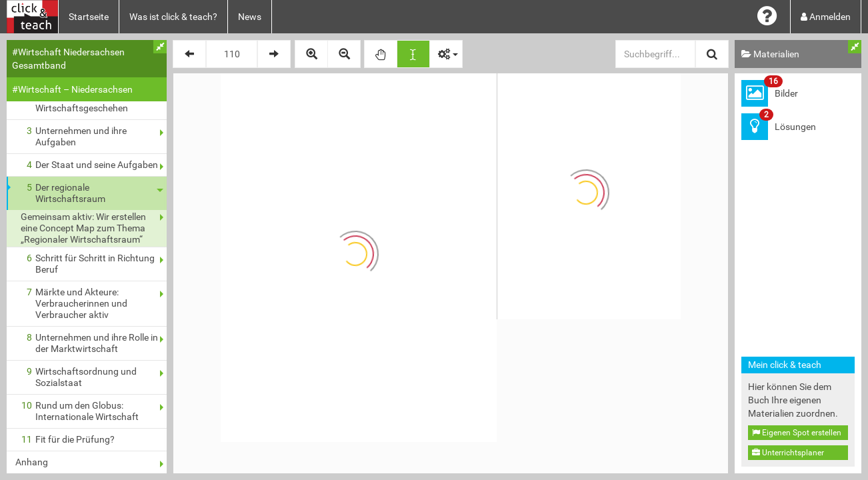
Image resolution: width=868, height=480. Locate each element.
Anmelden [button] (826, 17)
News (250, 17)
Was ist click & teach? (173, 17)
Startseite (89, 17)
